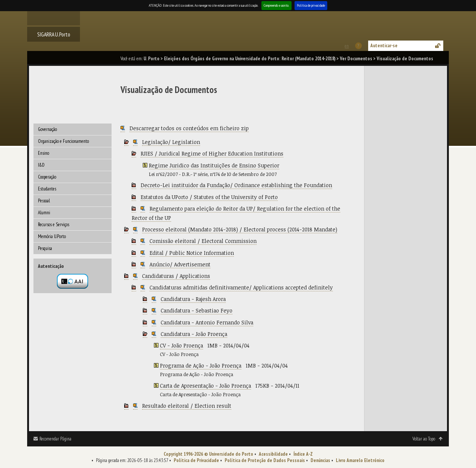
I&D (41, 165)
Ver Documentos (356, 59)
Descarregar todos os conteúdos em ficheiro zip (189, 128)
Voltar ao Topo (424, 439)
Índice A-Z (303, 454)
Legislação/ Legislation (171, 142)
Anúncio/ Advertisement (180, 264)
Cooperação (47, 177)
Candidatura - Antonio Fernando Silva (207, 322)
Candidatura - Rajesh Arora (193, 299)
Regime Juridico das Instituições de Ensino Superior (214, 165)
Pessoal (44, 201)
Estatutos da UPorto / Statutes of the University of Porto (209, 197)
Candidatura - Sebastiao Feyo (197, 310)
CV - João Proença (181, 345)
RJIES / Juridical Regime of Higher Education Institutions (212, 153)
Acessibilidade (273, 454)
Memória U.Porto (52, 236)
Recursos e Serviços (54, 225)
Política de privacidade (311, 5)
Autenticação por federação (73, 281)
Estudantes (47, 189)
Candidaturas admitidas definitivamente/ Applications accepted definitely (241, 287)
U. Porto (152, 59)
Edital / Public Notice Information (192, 253)
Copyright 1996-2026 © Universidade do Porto (208, 454)
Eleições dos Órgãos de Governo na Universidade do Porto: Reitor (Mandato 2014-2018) (250, 59)
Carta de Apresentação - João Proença (205, 386)
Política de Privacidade (196, 460)
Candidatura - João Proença (194, 334)
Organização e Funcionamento (63, 141)
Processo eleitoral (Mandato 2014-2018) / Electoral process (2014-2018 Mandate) (240, 229)
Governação (47, 129)
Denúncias (320, 460)
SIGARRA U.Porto (54, 34)
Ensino (44, 153)
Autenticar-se (384, 46)
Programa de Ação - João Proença (201, 366)
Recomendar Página (55, 439)
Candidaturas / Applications (176, 276)
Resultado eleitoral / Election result (187, 406)
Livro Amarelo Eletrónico (360, 460)
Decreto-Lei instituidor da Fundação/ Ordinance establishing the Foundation (236, 185)
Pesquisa (45, 248)
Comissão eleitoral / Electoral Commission (203, 241)
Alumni (44, 213)
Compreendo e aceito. (276, 5)
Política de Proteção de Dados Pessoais (265, 460)
